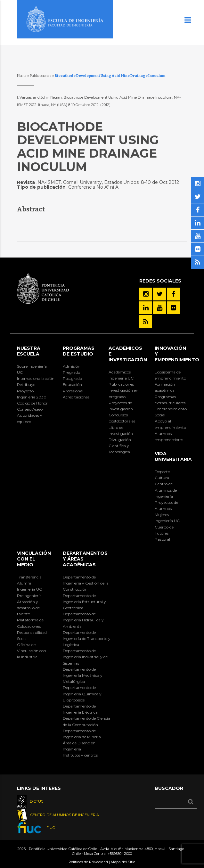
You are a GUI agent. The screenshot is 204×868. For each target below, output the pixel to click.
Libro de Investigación (121, 430)
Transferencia (29, 577)
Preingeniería (29, 596)
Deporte (162, 472)
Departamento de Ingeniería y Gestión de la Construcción (86, 583)
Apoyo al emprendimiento (170, 424)
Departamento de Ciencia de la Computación (86, 721)
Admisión (72, 366)
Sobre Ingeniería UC (32, 369)
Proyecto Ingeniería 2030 (32, 394)
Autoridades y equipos (30, 418)
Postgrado (72, 378)
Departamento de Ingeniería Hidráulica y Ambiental (83, 620)
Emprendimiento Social (171, 412)
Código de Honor (32, 403)
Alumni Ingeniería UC (29, 586)
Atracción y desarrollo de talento (28, 608)
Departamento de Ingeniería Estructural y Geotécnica (84, 602)
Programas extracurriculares (170, 400)
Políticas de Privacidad (88, 862)
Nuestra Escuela (29, 351)
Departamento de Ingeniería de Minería (82, 734)
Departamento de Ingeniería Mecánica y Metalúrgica (83, 675)
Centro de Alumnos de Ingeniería (166, 490)
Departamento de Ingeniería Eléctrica (80, 709)
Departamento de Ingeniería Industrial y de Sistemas (85, 657)
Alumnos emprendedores (169, 437)
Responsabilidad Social (32, 635)
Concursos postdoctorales (122, 418)
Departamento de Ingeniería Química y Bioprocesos (82, 694)
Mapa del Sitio (123, 862)
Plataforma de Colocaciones (30, 623)
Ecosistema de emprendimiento (170, 375)
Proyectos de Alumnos (166, 505)
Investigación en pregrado (123, 393)
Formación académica (165, 387)
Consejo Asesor (31, 409)
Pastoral (162, 539)
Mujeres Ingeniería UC (167, 518)
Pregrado (71, 372)
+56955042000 (120, 854)
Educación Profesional (73, 388)
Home (22, 76)
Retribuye (26, 385)
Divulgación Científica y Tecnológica (120, 446)
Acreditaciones (76, 397)
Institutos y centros (80, 755)
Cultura (162, 478)
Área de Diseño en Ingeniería (79, 746)
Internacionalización (33, 378)
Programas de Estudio (79, 351)
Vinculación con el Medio (34, 559)
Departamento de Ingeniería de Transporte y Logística (87, 639)
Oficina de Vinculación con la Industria (32, 651)
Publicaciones (41, 76)
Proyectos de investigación (121, 406)
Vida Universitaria (173, 456)
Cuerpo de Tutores (164, 530)
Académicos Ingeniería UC (121, 375)
